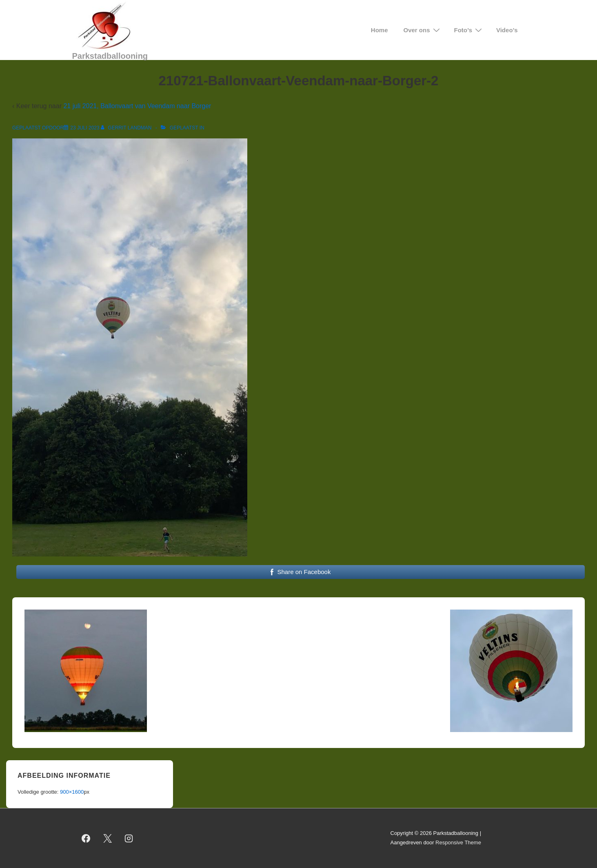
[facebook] (86, 838)
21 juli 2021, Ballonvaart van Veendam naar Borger (137, 106)
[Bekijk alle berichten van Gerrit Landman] (127, 128)
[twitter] (107, 838)
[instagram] (129, 838)
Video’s (507, 30)
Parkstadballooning (110, 56)
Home (380, 30)
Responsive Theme (458, 842)
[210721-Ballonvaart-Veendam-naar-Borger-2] (85, 128)
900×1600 (72, 792)
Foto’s (469, 30)
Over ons (423, 30)
